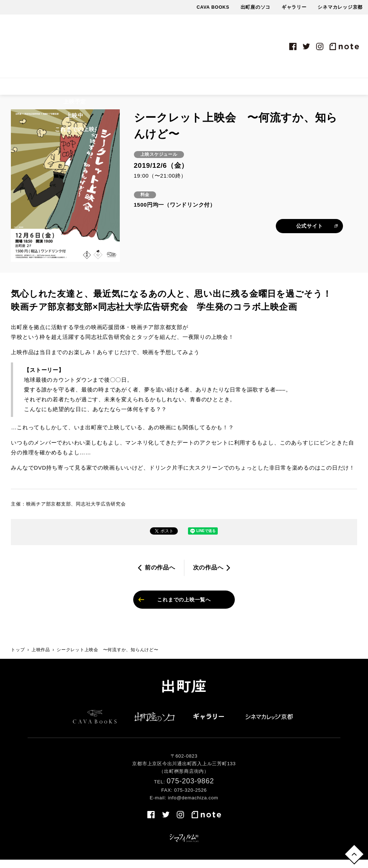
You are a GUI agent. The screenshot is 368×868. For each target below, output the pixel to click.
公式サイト (310, 232)
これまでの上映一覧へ (184, 607)
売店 (315, 89)
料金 (143, 89)
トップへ (353, 853)
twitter (306, 46)
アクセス (287, 89)
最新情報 (203, 89)
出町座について (245, 89)
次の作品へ (208, 573)
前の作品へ (160, 573)
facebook (293, 46)
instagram (320, 46)
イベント (170, 89)
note (344, 46)
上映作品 (59, 89)
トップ (18, 658)
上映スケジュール (103, 89)
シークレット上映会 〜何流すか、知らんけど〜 (108, 658)
